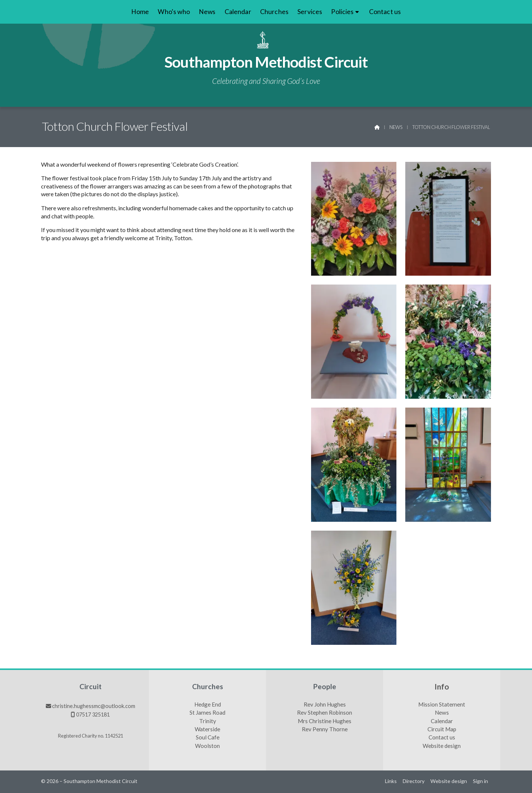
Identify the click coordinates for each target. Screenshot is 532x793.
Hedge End (208, 705)
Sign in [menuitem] (480, 781)
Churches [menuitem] (274, 12)
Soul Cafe (208, 738)
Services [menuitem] (310, 12)
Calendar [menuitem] (238, 12)
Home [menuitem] (140, 12)
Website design (442, 746)
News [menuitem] (207, 12)
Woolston (207, 746)
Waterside (207, 729)
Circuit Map (442, 729)
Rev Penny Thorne (325, 729)
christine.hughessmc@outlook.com (94, 706)
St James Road (207, 713)
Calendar (442, 721)
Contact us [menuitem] (385, 12)
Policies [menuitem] (342, 12)
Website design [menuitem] (449, 781)
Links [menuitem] (391, 781)
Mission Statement (442, 705)
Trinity (208, 721)
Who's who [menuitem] (174, 12)
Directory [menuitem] (414, 781)
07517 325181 (93, 714)
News (396, 127)
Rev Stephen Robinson (325, 713)
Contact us (442, 738)
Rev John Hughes (325, 705)
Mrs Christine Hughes (325, 721)
